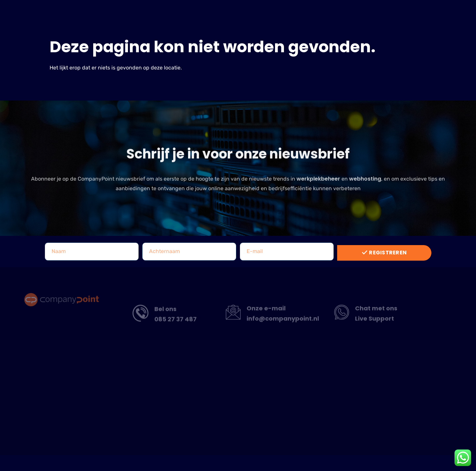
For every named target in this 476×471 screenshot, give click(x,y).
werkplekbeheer (318, 183)
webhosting (365, 183)
